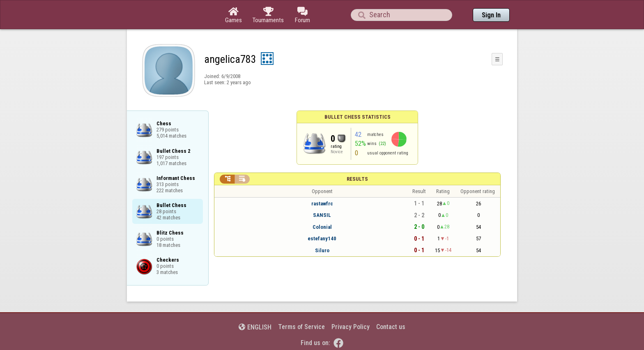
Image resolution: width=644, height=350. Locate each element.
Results (357, 179)
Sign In (491, 15)
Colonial (322, 227)
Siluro (322, 250)
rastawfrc (322, 204)
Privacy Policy (351, 327)
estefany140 (322, 238)
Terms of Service (301, 327)
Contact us (391, 327)
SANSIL (322, 215)
